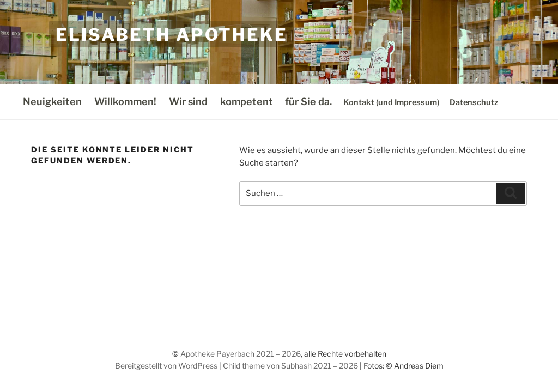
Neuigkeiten (52, 102)
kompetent (247, 102)
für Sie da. (308, 102)
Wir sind (188, 102)
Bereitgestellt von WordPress (166, 366)
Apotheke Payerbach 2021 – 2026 (241, 354)
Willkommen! (125, 102)
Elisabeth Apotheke (172, 35)
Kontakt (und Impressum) (391, 102)
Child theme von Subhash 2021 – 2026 (290, 366)
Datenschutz (474, 102)
